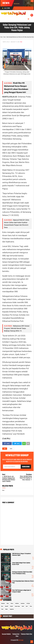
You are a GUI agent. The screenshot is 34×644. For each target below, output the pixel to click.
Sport (27, 606)
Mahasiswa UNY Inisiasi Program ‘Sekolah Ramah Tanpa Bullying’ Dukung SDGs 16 (17, 328)
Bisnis (8, 604)
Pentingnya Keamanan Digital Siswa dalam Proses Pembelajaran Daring (22, 573)
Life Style (28, 604)
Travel (2, 609)
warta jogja (21, 640)
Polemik (11, 606)
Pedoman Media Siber (27, 634)
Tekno (31, 606)
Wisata (6, 609)
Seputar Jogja (17, 606)
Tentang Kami (16, 634)
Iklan (17, 636)
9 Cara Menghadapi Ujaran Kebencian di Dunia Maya (23, 582)
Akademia (3, 604)
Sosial (23, 606)
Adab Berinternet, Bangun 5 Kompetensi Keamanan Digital (21, 554)
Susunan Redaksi (6, 634)
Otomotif (7, 606)
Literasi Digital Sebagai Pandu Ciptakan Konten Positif (21, 564)
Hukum (12, 604)
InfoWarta (17, 604)
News (11, 449)
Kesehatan (23, 604)
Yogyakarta (12, 609)
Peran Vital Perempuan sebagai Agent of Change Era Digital (22, 591)
